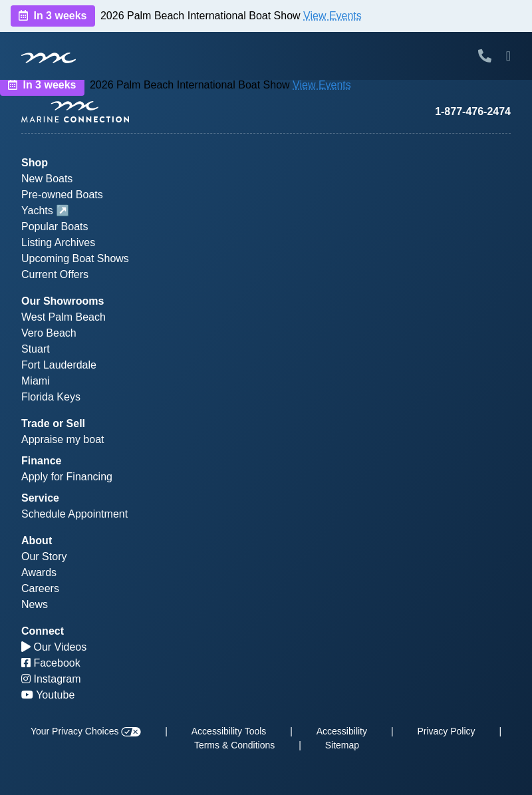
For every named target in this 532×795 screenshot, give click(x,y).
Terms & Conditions (234, 745)
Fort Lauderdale (59, 365)
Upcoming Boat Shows (75, 258)
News (35, 604)
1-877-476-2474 (473, 111)
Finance (41, 461)
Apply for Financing (67, 477)
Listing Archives (58, 242)
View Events (332, 16)
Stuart (36, 349)
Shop (35, 163)
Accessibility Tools (229, 731)
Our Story (44, 556)
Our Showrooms (63, 301)
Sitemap (342, 745)
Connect (43, 631)
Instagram (51, 679)
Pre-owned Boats (62, 195)
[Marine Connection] (49, 57)
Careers (40, 588)
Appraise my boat (63, 439)
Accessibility (342, 731)
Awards (39, 572)
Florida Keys (51, 397)
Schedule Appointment (74, 514)
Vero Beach (49, 333)
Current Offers (55, 274)
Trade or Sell (53, 423)
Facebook (51, 663)
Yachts (37, 211)
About (37, 541)
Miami (36, 381)
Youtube (48, 695)
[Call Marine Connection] (485, 56)
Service (40, 498)
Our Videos (54, 647)
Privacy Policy (446, 731)
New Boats (47, 179)
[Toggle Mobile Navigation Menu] (508, 56)
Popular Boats (55, 227)
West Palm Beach (64, 317)
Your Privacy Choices (86, 731)
